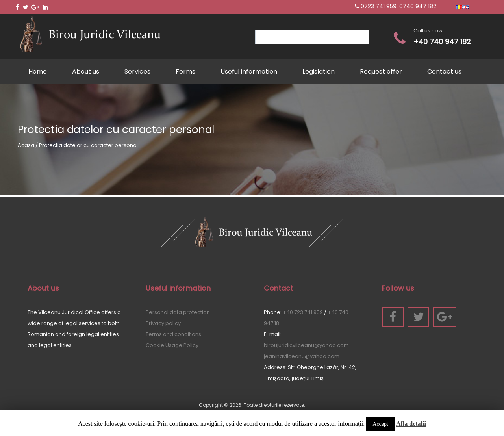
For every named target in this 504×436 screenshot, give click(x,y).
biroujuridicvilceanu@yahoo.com (306, 345)
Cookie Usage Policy (172, 345)
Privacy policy (163, 323)
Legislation (319, 71)
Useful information (249, 71)
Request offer (381, 71)
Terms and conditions (173, 334)
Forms (185, 71)
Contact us (444, 71)
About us (86, 71)
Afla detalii (411, 424)
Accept (380, 424)
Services (137, 71)
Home (38, 71)
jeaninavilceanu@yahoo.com (302, 356)
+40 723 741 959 (303, 312)
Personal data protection (178, 312)
